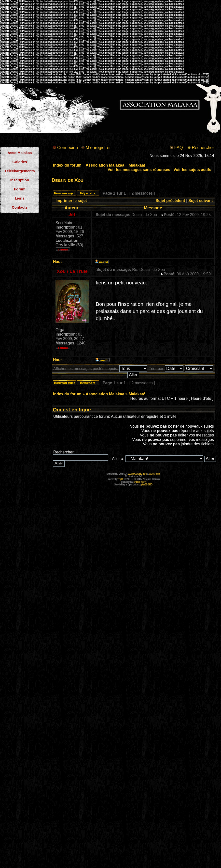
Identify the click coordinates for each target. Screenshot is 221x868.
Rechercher (203, 148)
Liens (20, 198)
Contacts (20, 207)
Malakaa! (137, 165)
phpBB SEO (147, 485)
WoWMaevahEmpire (137, 474)
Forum (20, 189)
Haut (57, 262)
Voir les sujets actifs (193, 170)
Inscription (20, 180)
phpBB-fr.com (140, 482)
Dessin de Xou (67, 180)
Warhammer (154, 474)
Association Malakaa (105, 165)
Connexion (68, 148)
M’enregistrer (98, 148)
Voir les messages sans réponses (139, 170)
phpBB (121, 479)
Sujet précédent (170, 201)
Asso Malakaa (20, 153)
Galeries (20, 162)
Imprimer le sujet (71, 201)
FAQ (178, 148)
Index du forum (67, 165)
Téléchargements (20, 171)
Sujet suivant (201, 201)
